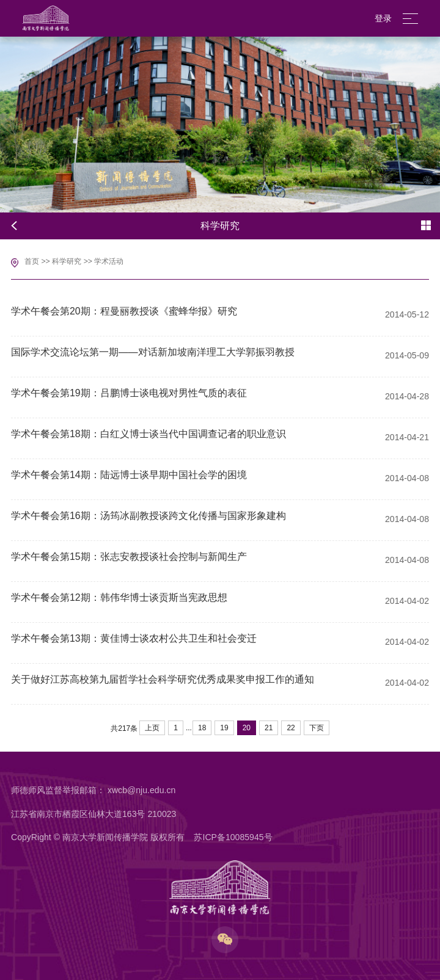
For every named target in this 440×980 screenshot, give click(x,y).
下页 (317, 728)
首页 (32, 261)
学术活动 (109, 261)
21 (269, 728)
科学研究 (67, 261)
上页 (152, 728)
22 (291, 728)
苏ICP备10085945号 (233, 837)
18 (202, 728)
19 (224, 728)
